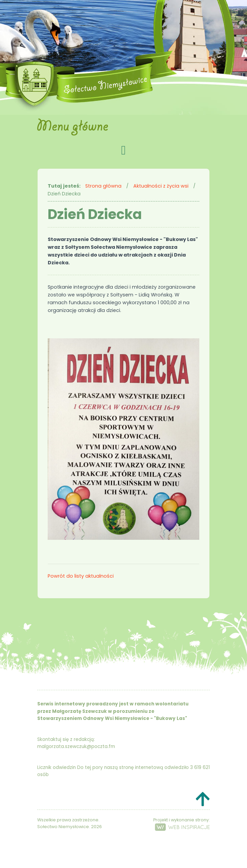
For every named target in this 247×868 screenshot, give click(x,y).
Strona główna (103, 186)
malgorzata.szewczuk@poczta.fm (76, 746)
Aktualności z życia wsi (161, 186)
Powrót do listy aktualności (81, 576)
